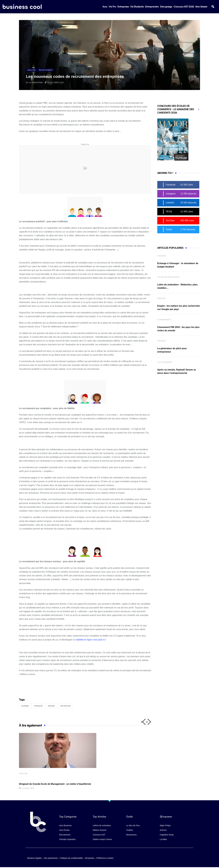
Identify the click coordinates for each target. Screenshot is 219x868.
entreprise (38, 706)
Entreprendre (152, 7)
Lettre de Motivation (168, 277)
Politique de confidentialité (71, 858)
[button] (213, 7)
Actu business (165, 362)
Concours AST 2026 (184, 7)
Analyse (23, 774)
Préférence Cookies (105, 858)
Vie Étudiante (137, 7)
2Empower (89, 858)
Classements (164, 320)
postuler (51, 706)
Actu (105, 7)
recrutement (65, 706)
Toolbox (162, 256)
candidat (25, 706)
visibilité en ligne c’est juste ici (91, 640)
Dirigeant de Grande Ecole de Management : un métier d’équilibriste (55, 784)
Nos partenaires (51, 858)
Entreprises (123, 7)
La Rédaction (36, 83)
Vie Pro (112, 7)
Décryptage (166, 7)
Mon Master (201, 7)
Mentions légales (34, 858)
